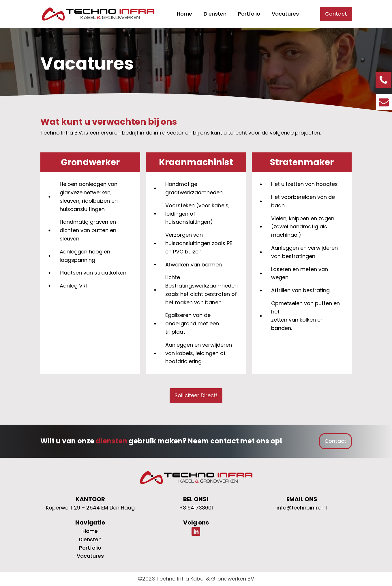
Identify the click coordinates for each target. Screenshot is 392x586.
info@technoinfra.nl (302, 508)
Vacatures (285, 14)
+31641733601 (196, 508)
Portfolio (249, 14)
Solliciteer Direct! (196, 395)
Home (184, 14)
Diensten (215, 14)
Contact (336, 14)
